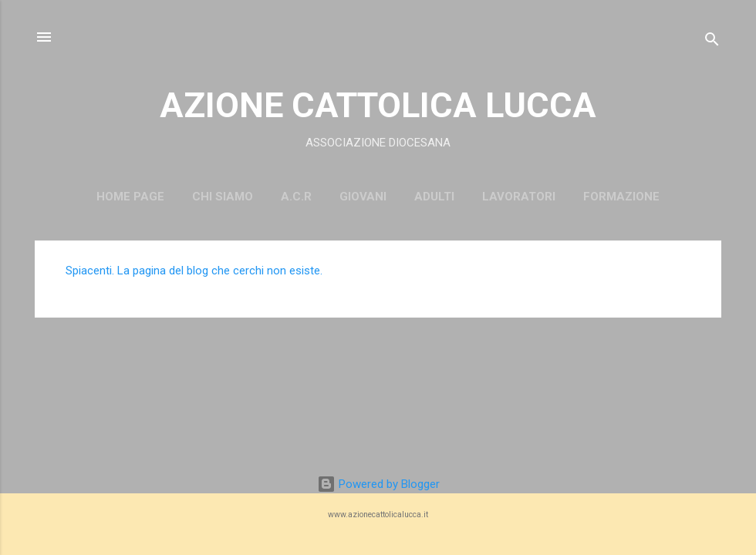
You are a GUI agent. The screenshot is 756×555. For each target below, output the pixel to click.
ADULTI (434, 197)
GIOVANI (363, 197)
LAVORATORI (519, 197)
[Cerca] (712, 42)
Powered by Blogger (378, 484)
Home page (130, 197)
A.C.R (296, 197)
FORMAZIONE (621, 197)
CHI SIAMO (223, 197)
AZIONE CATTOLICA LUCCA (378, 105)
